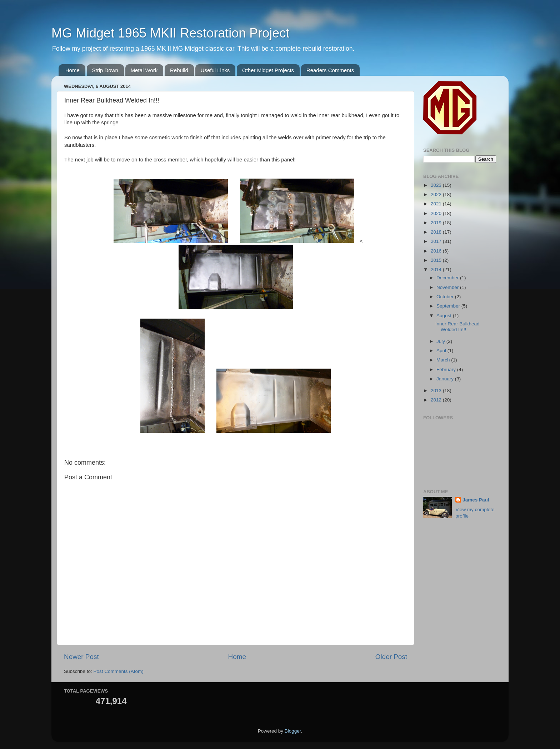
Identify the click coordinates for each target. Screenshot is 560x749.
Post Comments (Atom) (119, 671)
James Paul (476, 500)
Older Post (391, 657)
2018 (437, 232)
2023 (437, 185)
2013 (437, 391)
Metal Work (144, 70)
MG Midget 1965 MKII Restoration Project (170, 33)
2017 (437, 241)
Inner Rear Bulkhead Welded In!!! (457, 327)
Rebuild (179, 70)
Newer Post (81, 657)
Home (72, 70)
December (448, 278)
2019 (437, 223)
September (449, 306)
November (448, 287)
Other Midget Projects (268, 70)
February (447, 369)
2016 (437, 251)
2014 (437, 269)
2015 (437, 260)
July (441, 341)
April (442, 351)
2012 (437, 400)
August (445, 316)
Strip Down (105, 70)
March (444, 360)
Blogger (293, 731)
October (446, 297)
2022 (437, 194)
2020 (437, 213)
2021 (437, 204)
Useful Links (215, 70)
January (446, 379)
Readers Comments (330, 70)
